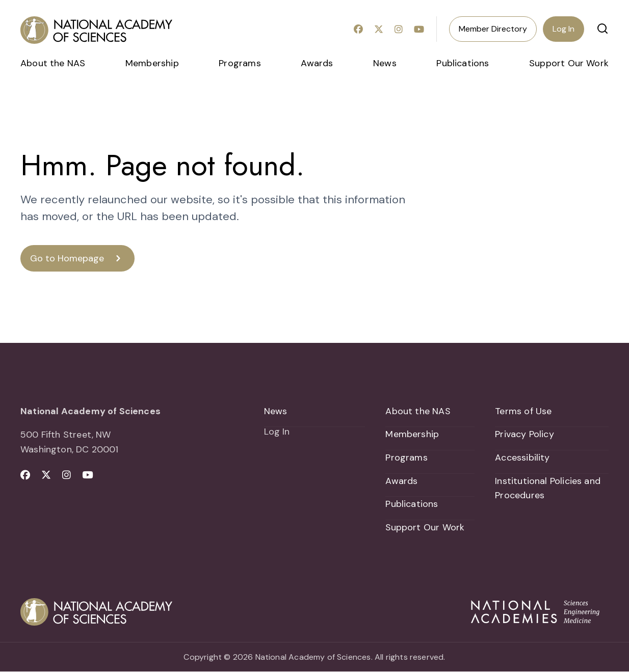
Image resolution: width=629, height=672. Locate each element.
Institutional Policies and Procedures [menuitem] (548, 488)
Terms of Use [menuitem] (523, 411)
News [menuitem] (385, 63)
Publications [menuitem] (463, 63)
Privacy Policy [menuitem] (525, 434)
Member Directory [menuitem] (493, 29)
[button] (602, 29)
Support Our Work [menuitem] (569, 63)
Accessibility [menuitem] (522, 458)
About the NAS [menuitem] (53, 63)
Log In (564, 29)
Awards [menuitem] (317, 63)
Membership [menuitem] (152, 63)
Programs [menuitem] (240, 63)
